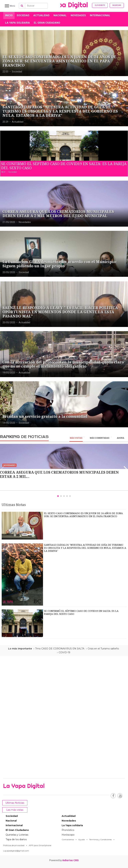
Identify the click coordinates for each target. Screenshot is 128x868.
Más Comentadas (100, 438)
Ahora (120, 438)
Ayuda (81, 839)
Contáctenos (68, 839)
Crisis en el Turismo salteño (103, 649)
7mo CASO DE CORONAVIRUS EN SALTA (60, 649)
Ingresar (117, 5)
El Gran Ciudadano (47, 23)
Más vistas (76, 438)
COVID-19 (64, 652)
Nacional (60, 15)
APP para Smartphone (40, 845)
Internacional (100, 15)
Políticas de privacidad (14, 845)
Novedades (78, 15)
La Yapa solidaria (17, 23)
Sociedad (23, 15)
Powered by (64, 860)
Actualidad (41, 15)
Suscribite (100, 5)
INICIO (9, 15)
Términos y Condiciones (100, 839)
